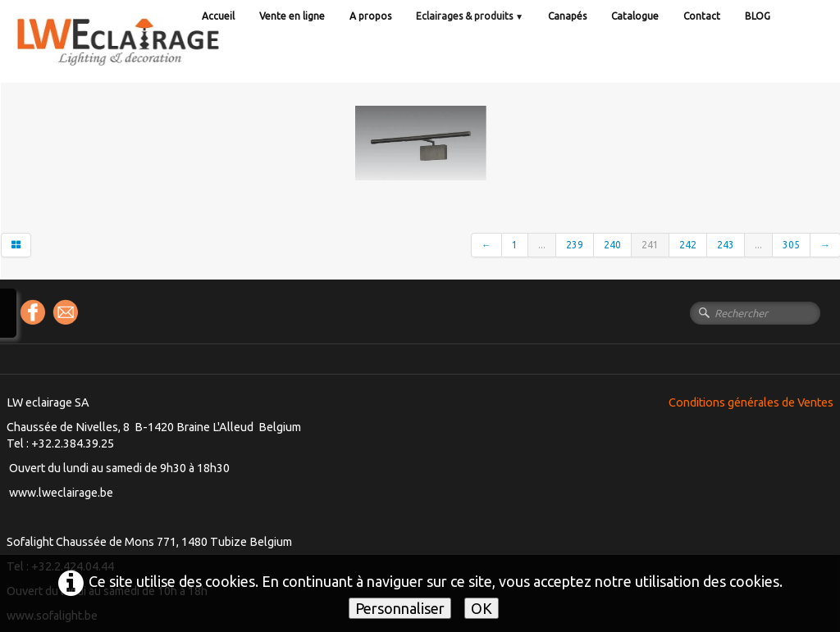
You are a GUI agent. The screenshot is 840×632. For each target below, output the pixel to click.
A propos (370, 16)
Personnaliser (400, 608)
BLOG (758, 16)
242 (688, 245)
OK (482, 608)
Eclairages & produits (470, 16)
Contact (702, 16)
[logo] (152, 57)
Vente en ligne (292, 16)
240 (612, 245)
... (542, 245)
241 (650, 245)
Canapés (567, 16)
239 (575, 245)
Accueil (218, 16)
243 (726, 245)
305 (791, 245)
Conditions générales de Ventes (751, 402)
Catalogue (635, 16)
